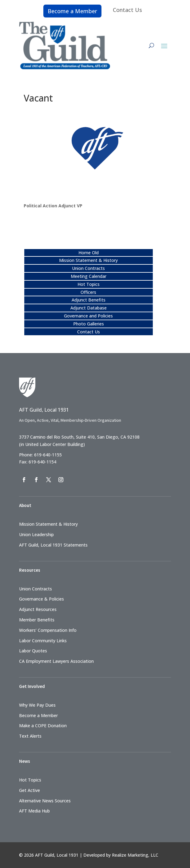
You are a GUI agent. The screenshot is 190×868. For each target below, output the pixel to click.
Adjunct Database (89, 308)
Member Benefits (37, 620)
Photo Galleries (89, 324)
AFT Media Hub (34, 811)
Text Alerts (30, 736)
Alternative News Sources (45, 801)
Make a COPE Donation (43, 726)
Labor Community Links (43, 641)
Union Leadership (36, 534)
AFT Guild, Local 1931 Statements (53, 545)
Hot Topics (89, 284)
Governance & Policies (42, 599)
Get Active (30, 790)
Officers (88, 292)
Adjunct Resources (38, 609)
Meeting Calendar (89, 276)
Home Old (89, 253)
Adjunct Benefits (89, 300)
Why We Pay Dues (37, 705)
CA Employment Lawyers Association (56, 661)
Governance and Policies (88, 316)
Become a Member (72, 11)
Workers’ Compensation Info (48, 630)
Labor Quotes (33, 651)
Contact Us (127, 10)
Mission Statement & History (88, 260)
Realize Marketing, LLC (135, 855)
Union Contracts (88, 268)
